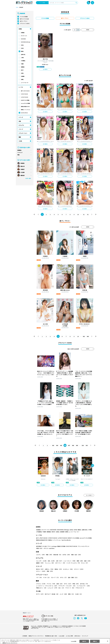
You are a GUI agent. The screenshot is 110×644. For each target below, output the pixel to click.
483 (53, 445)
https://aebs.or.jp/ (35, 628)
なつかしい (68, 569)
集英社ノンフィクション (26, 110)
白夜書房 (23, 76)
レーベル (21, 87)
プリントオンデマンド (83, 546)
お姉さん (49, 569)
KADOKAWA (23, 39)
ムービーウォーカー (25, 83)
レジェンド (53, 588)
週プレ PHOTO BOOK (25, 91)
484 (57, 445)
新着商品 (19, 150)
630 (87, 445)
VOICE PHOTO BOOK (71, 546)
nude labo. (52, 548)
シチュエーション (23, 133)
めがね (66, 555)
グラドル (41, 584)
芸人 (61, 588)
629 (83, 445)
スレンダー (42, 561)
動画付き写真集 (61, 546)
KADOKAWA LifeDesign (26, 42)
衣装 (20, 121)
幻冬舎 (22, 48)
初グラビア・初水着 (52, 594)
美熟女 (58, 569)
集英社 (22, 51)
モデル (67, 584)
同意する (95, 641)
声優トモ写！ (40, 548)
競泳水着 (57, 555)
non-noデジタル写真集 (25, 103)
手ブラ (40, 594)
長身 (87, 561)
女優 (59, 584)
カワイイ (78, 569)
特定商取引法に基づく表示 (51, 636)
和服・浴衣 (76, 555)
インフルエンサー (83, 586)
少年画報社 (23, 61)
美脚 (79, 561)
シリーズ (21, 117)
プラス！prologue (52, 546)
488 (73, 445)
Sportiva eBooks (24, 113)
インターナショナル (73, 563)
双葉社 (22, 79)
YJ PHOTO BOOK (24, 94)
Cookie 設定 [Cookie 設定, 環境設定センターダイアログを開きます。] (74, 641)
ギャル (85, 563)
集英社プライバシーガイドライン (36, 636)
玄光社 (22, 45)
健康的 (40, 563)
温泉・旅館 (73, 577)
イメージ (21, 129)
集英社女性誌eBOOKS (25, 106)
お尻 (59, 561)
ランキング (20, 153)
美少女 (40, 569)
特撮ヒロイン (42, 588)
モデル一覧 (28, 178)
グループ (55, 577)
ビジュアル (21, 125)
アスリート (70, 588)
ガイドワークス (24, 36)
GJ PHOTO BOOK (24, 97)
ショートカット (69, 561)
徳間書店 (23, 67)
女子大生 (83, 584)
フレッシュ (49, 563)
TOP (17, 7)
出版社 (20, 29)
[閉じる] (108, 641)
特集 (18, 155)
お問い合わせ (77, 636)
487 (69, 445)
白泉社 (22, 73)
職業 (20, 137)
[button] (93, 466)
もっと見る (89, 495)
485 (61, 445)
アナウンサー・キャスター (67, 586)
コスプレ (41, 555)
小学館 (22, 58)
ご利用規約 (25, 636)
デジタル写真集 (24, 17)
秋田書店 (23, 33)
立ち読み (45, 69)
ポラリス (46, 548)
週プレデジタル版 (24, 19)
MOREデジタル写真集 (25, 100)
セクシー (89, 569)
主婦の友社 (23, 54)
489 (77, 445)
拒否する (84, 641)
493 (84, 336)
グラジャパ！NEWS (25, 23)
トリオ (47, 577)
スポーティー (60, 563)
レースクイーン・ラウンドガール (47, 586)
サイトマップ (85, 636)
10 (78, 214)
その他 (20, 141)
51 (84, 214)
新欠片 (22, 70)
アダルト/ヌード (79, 588)
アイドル (51, 584)
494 (88, 336)
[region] (55, 641)
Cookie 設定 (61, 636)
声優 (75, 584)
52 (88, 214)
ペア (39, 577)
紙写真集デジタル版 (41, 546)
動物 (71, 594)
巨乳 (51, 561)
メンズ (63, 594)
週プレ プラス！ (24, 21)
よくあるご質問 (69, 636)
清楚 (40, 571)
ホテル (63, 577)
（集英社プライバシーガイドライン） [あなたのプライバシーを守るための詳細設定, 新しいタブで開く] (10, 643)
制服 (49, 555)
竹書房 (22, 64)
